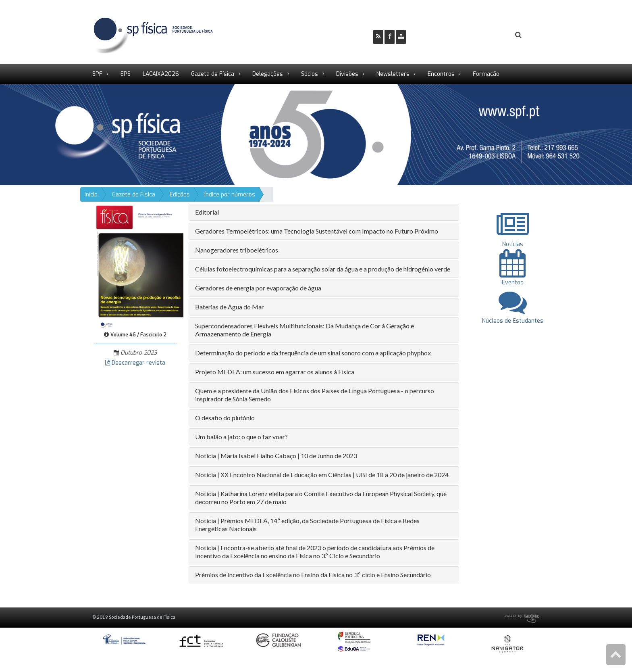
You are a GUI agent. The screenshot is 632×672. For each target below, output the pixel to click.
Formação (486, 74)
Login (486, 35)
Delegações (268, 74)
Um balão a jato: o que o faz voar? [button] (241, 437)
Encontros (441, 74)
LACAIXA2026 (161, 74)
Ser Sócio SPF (439, 35)
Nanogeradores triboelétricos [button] (237, 250)
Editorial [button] (207, 212)
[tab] (324, 212)
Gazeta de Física (213, 74)
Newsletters (393, 74)
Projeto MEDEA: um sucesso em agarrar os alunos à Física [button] (275, 372)
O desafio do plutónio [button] (225, 418)
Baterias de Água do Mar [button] (230, 307)
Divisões (347, 74)
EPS (126, 74)
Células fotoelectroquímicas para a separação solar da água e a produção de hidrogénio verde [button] (323, 269)
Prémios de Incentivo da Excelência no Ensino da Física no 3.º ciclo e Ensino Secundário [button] (313, 575)
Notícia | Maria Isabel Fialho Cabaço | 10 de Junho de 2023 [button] (276, 456)
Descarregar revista (135, 363)
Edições (180, 195)
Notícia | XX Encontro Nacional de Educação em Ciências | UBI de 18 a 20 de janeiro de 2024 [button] (322, 475)
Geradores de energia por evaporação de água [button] (258, 288)
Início (91, 195)
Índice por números (230, 195)
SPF (97, 74)
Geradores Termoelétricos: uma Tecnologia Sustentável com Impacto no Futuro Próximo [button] (317, 231)
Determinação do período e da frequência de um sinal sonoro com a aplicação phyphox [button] (313, 353)
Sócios (310, 74)
